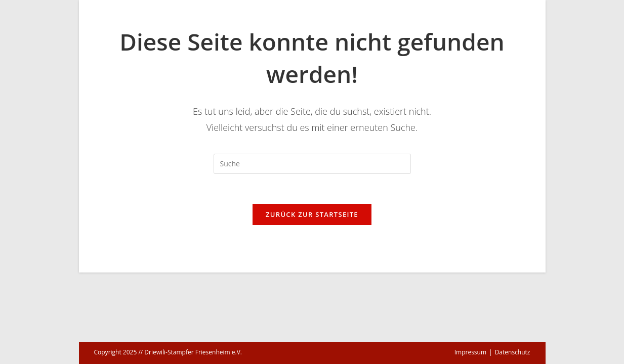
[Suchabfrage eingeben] (312, 164)
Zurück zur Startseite (312, 214)
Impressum (470, 352)
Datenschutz (513, 352)
